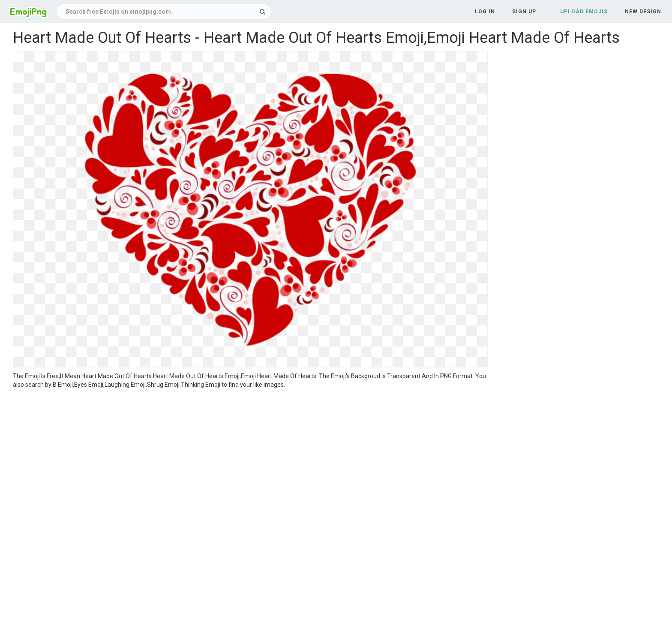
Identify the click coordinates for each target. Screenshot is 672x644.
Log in (485, 12)
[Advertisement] (250, 453)
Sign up (524, 12)
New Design (643, 12)
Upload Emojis (584, 12)
